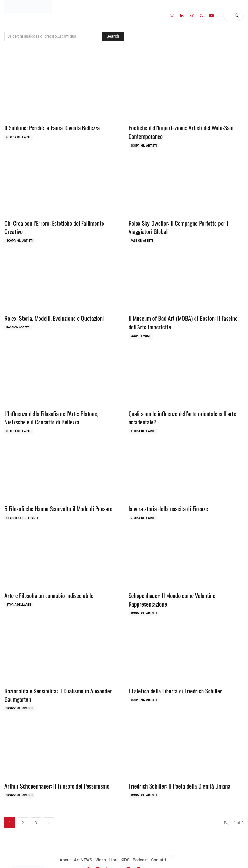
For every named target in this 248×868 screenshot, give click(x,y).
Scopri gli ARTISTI (144, 144)
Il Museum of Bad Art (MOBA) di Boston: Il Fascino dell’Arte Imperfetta (186, 317)
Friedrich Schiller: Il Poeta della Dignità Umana (174, 765)
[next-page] (49, 802)
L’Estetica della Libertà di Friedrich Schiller (170, 672)
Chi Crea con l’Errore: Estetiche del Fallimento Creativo (58, 220)
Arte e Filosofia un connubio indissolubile (44, 586)
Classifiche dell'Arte (22, 509)
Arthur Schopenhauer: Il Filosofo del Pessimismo (51, 765)
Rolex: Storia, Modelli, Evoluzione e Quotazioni (49, 314)
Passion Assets (142, 237)
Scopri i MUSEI (141, 330)
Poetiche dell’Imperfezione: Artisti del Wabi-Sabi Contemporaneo (176, 131)
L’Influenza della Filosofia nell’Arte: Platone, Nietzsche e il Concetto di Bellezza (60, 411)
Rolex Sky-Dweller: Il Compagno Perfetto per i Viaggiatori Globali (184, 224)
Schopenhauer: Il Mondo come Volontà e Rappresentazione (185, 586)
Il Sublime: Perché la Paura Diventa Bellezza (47, 127)
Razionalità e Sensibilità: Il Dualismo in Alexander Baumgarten (52, 676)
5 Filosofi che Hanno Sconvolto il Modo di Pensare (53, 500)
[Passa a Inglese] (173, 836)
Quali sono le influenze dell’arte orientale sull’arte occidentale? (177, 411)
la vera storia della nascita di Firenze (164, 500)
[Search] (237, 16)
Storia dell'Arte (19, 136)
